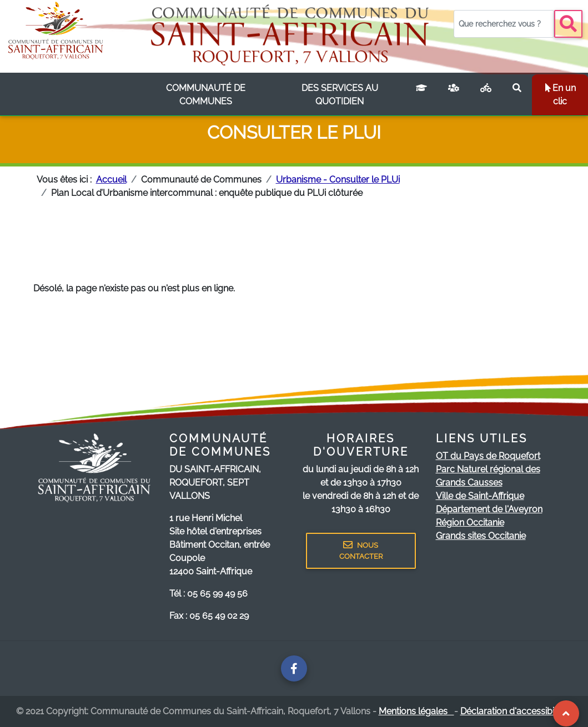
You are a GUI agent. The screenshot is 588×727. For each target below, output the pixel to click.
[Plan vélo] (486, 95)
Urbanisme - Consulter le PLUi (338, 180)
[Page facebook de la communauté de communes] (294, 668)
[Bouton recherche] (568, 24)
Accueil (111, 180)
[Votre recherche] (504, 24)
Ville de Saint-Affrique (480, 496)
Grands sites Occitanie (481, 536)
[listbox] (206, 95)
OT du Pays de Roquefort (488, 456)
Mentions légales (416, 711)
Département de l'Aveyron (489, 509)
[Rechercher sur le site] (517, 95)
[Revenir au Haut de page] (566, 713)
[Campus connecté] (421, 95)
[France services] (454, 95)
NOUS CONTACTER (361, 551)
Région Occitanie (470, 522)
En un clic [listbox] (560, 95)
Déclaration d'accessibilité (516, 711)
